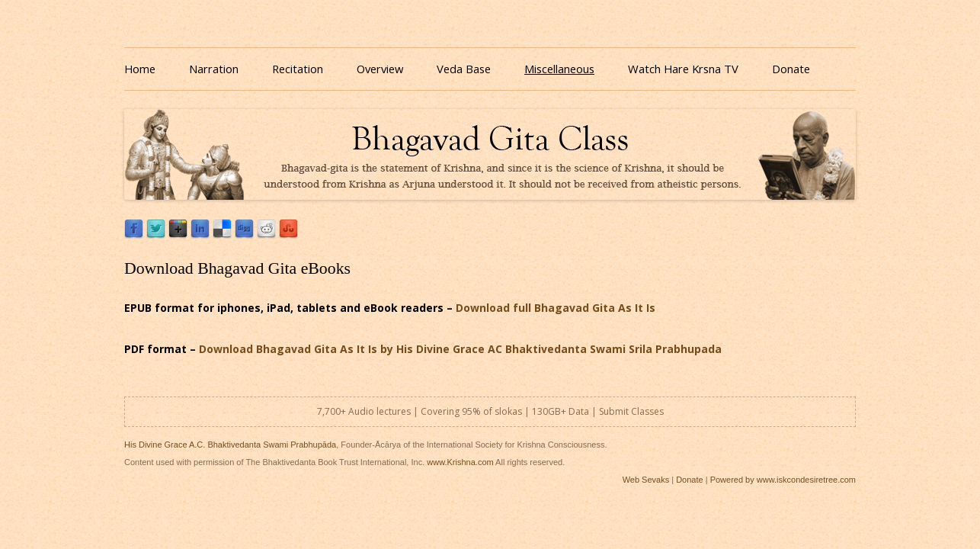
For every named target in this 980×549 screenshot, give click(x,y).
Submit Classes (631, 411)
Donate (791, 69)
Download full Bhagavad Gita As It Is (556, 308)
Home (140, 69)
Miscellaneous (559, 69)
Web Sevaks (646, 480)
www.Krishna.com (460, 462)
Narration (214, 69)
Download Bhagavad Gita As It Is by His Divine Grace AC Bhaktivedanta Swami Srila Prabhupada (460, 349)
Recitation (298, 69)
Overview (380, 69)
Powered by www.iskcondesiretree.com (783, 480)
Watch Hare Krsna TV (683, 69)
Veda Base (464, 69)
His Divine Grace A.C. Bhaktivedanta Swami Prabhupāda (230, 445)
